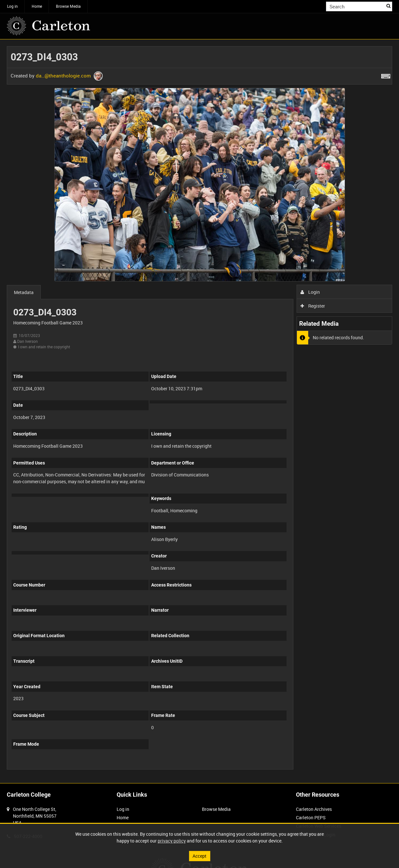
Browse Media (68, 6)
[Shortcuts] (386, 75)
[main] (199, 411)
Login (310, 292)
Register (313, 306)
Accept (199, 856)
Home (37, 6)
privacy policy (172, 841)
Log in (12, 6)
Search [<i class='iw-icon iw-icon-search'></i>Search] (388, 6)
